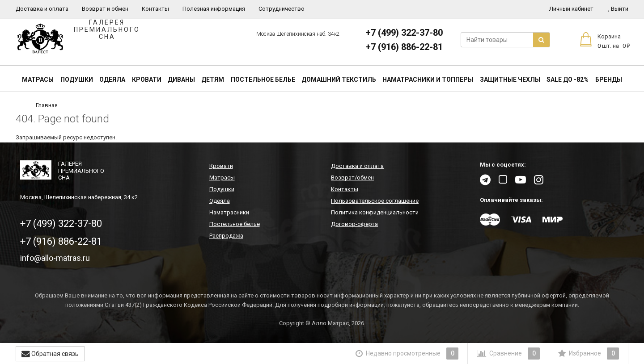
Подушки (77, 79)
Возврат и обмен (105, 9)
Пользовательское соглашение (375, 201)
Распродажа (226, 236)
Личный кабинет (571, 9)
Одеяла (112, 79)
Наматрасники (229, 212)
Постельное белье (263, 79)
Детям (213, 79)
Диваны (181, 79)
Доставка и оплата (42, 9)
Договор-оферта (354, 224)
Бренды (609, 79)
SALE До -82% (568, 79)
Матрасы (38, 79)
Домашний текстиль (339, 79)
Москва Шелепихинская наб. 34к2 (298, 34)
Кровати (147, 79)
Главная (47, 105)
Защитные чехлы (510, 79)
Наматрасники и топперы (428, 79)
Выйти (618, 9)
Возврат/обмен (352, 178)
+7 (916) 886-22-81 (404, 47)
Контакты (155, 9)
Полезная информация (214, 9)
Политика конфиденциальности (375, 212)
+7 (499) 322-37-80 (404, 33)
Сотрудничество (282, 9)
